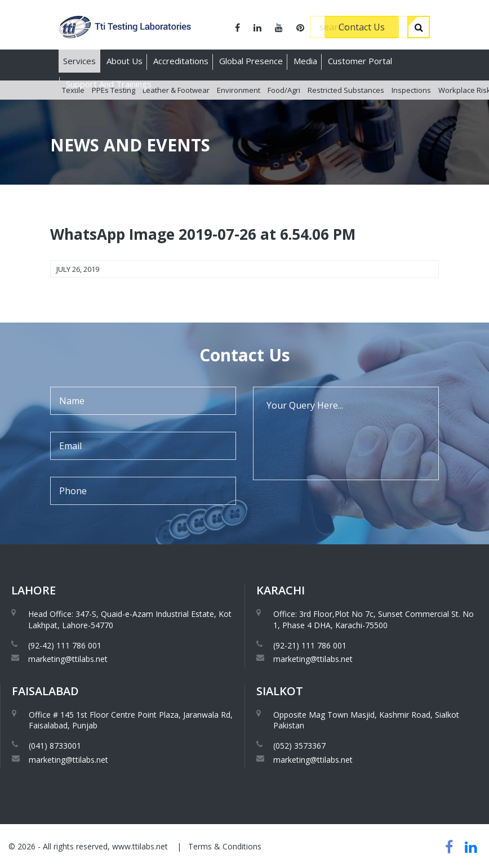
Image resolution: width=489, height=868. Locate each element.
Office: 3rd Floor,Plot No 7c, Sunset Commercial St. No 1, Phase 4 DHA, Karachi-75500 (374, 619)
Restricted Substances (346, 106)
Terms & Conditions (225, 846)
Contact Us (362, 27)
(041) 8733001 (55, 746)
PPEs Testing (114, 106)
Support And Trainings (109, 84)
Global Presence (251, 61)
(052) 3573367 (299, 746)
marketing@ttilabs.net (68, 659)
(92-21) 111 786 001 (310, 645)
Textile (73, 106)
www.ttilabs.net (140, 846)
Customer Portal (360, 61)
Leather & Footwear (176, 106)
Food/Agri (284, 106)
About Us (125, 61)
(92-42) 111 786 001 (65, 645)
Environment (239, 106)
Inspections (411, 106)
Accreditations (181, 61)
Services (79, 61)
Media (305, 61)
